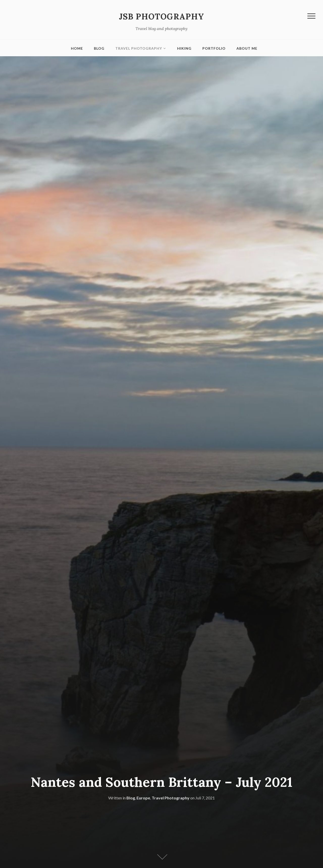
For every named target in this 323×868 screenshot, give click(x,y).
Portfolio (214, 48)
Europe (143, 798)
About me (247, 48)
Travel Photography (139, 48)
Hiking (184, 48)
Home (77, 48)
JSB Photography (161, 17)
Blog (99, 48)
